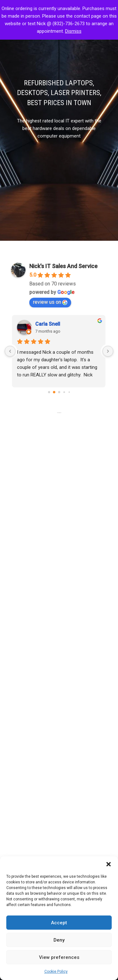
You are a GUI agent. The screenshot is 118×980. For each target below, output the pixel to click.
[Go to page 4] (69, 392)
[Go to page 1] (54, 392)
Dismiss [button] (73, 31)
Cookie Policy (56, 972)
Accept (59, 923)
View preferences (59, 957)
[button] (109, 864)
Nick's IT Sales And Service (63, 266)
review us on (50, 302)
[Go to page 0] (49, 392)
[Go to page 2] (59, 392)
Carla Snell (48, 324)
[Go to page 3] (64, 392)
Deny (59, 940)
